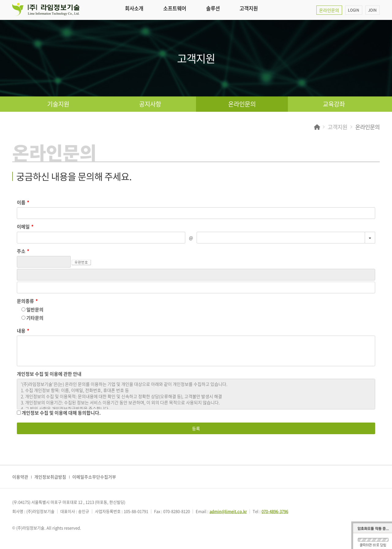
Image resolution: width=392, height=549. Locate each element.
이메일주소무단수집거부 (94, 477)
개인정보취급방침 (50, 477)
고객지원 (272, 10)
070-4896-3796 (275, 511)
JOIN (372, 10)
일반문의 (32, 310)
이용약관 (20, 477)
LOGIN (352, 10)
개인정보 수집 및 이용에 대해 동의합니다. (59, 413)
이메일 (25, 227)
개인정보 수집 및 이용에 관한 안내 (49, 374)
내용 (23, 331)
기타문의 (32, 318)
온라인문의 (327, 10)
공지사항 (150, 104)
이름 (23, 203)
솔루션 (230, 10)
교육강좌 (334, 104)
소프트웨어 (185, 10)
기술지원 (58, 104)
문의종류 (27, 301)
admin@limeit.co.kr (228, 511)
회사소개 (138, 10)
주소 (23, 251)
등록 (196, 428)
